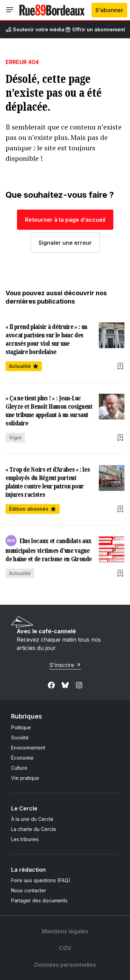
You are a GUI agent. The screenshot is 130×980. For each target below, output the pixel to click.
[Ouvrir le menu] (10, 10)
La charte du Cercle (34, 829)
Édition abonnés (33, 509)
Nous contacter (29, 890)
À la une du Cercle (32, 819)
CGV (65, 948)
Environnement (28, 748)
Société (20, 738)
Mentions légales (65, 931)
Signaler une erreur (65, 243)
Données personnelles (65, 965)
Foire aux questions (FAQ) (41, 880)
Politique (21, 727)
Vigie (15, 437)
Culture (19, 768)
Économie (22, 758)
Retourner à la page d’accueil (65, 220)
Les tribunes (25, 839)
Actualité (24, 366)
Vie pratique (25, 778)
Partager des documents (39, 900)
